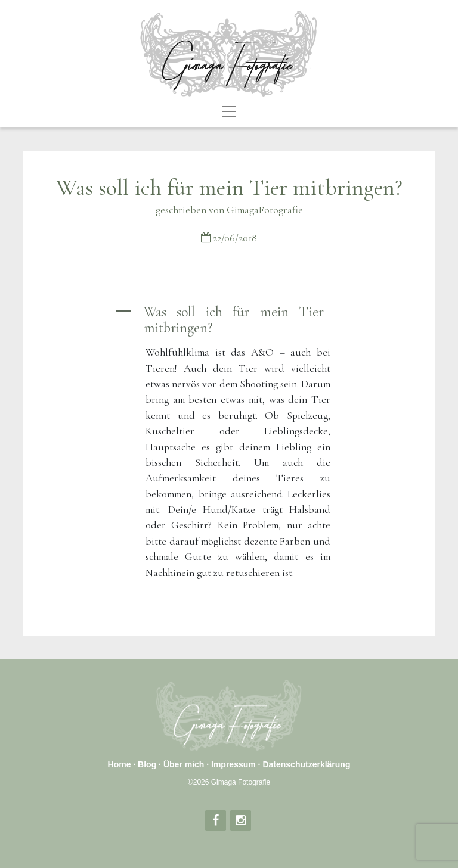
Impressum (233, 764)
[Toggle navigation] (229, 111)
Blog (147, 764)
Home (120, 764)
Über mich (184, 764)
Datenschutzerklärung (306, 764)
